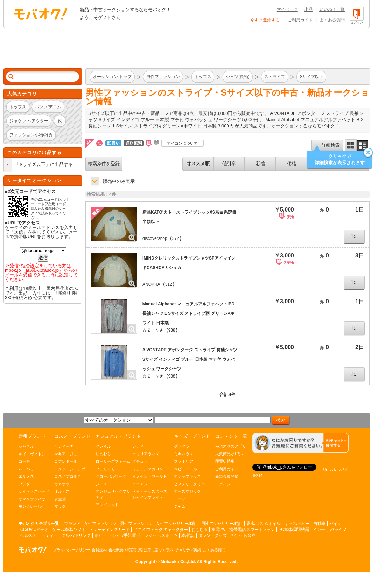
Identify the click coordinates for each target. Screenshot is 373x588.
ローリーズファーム (113, 461)
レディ (138, 446)
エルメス (26, 476)
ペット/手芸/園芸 (125, 535)
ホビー (101, 535)
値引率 (229, 164)
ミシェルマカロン (148, 469)
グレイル (103, 446)
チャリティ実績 (188, 550)
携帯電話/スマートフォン (252, 530)
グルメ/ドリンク (76, 535)
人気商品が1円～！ (232, 454)
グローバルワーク (111, 476)
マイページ (287, 9)
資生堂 (60, 499)
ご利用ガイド (300, 20)
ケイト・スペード (34, 491)
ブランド (72, 524)
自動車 (319, 524)
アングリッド (107, 505)
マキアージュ (66, 454)
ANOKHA (151, 284)
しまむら (103, 454)
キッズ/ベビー (297, 524)
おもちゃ (199, 530)
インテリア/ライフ (329, 530)
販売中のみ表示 (119, 181)
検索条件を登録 (104, 164)
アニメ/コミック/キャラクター (160, 530)
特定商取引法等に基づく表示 (149, 550)
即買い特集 (225, 461)
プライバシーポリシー (71, 550)
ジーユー (103, 484)
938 (172, 330)
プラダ (24, 484)
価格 (291, 164)
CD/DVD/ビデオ (34, 530)
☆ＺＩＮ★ (153, 330)
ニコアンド (142, 484)
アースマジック (187, 491)
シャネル (26, 446)
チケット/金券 (243, 535)
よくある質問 (332, 20)
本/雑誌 (188, 535)
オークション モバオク (41, 14)
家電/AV (218, 530)
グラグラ (182, 446)
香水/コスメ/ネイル (263, 524)
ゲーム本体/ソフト (69, 530)
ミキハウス (184, 454)
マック (60, 506)
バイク (335, 524)
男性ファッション (136, 524)
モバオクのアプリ (231, 446)
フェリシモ (105, 469)
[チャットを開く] (300, 443)
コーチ (24, 461)
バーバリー (28, 469)
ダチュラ (140, 461)
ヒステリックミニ (189, 484)
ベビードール (185, 469)
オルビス (62, 491)
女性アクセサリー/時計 (177, 524)
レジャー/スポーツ (161, 535)
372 (176, 238)
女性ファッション (100, 524)
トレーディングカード (109, 530)
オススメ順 (198, 164)
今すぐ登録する (265, 20)
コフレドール (66, 461)
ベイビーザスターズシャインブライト (150, 494)
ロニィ (180, 499)
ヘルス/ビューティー (39, 535)
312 (169, 284)
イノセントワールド (150, 476)
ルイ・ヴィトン (32, 454)
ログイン (223, 484)
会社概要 (116, 550)
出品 (309, 9)
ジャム (180, 506)
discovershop (155, 238)
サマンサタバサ (32, 499)
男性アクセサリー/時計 (222, 524)
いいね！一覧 (332, 9)
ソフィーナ (64, 446)
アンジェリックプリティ (113, 494)
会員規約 (99, 550)
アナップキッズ (187, 476)
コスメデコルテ (68, 476)
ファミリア (184, 461)
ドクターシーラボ (70, 469)
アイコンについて (182, 143)
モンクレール (30, 506)
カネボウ (62, 484)
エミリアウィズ (146, 454)
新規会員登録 (227, 476)
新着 (260, 164)
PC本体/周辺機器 (294, 530)
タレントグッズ (213, 535)
